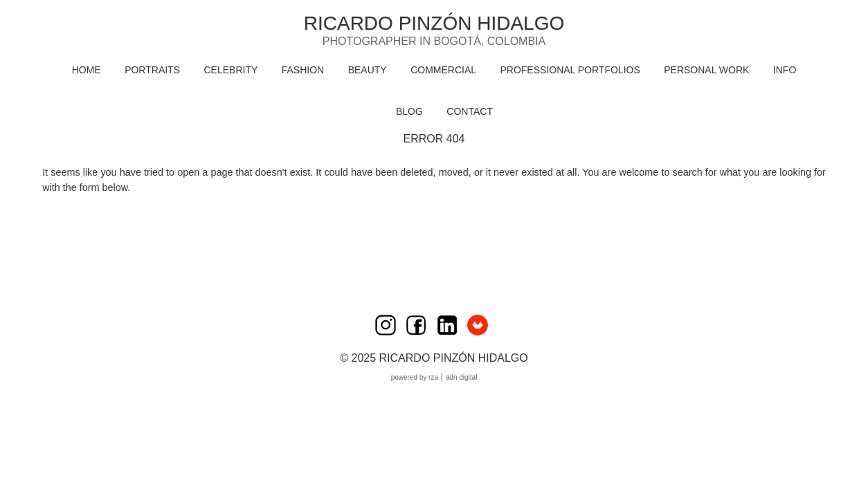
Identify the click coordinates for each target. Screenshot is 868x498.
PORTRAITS (152, 70)
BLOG (409, 111)
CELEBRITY (230, 70)
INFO (785, 70)
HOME (87, 70)
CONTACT (470, 111)
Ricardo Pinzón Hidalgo (434, 23)
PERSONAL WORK (706, 70)
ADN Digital (462, 377)
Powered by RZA (415, 377)
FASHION (303, 70)
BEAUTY (368, 70)
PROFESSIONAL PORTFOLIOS (570, 70)
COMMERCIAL (443, 70)
